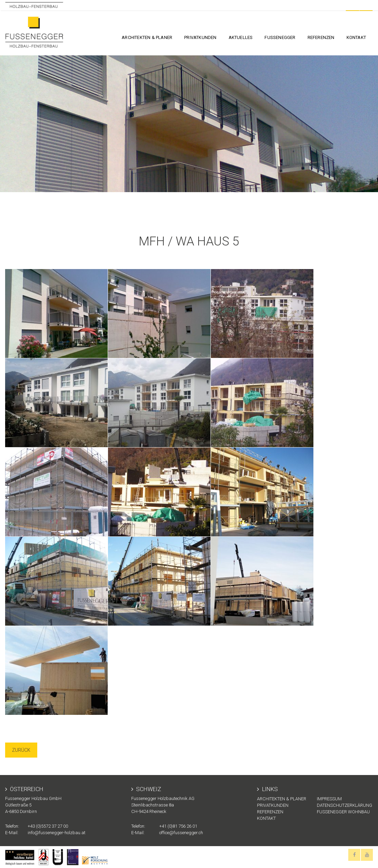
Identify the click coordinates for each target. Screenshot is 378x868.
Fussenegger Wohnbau (343, 812)
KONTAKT (356, 37)
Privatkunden (200, 37)
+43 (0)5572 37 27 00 (48, 826)
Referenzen (321, 37)
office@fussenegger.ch (181, 833)
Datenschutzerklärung (345, 805)
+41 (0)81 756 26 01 (178, 826)
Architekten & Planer (147, 37)
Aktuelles (241, 37)
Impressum (329, 799)
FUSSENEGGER (280, 37)
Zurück (21, 750)
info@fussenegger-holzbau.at (57, 833)
